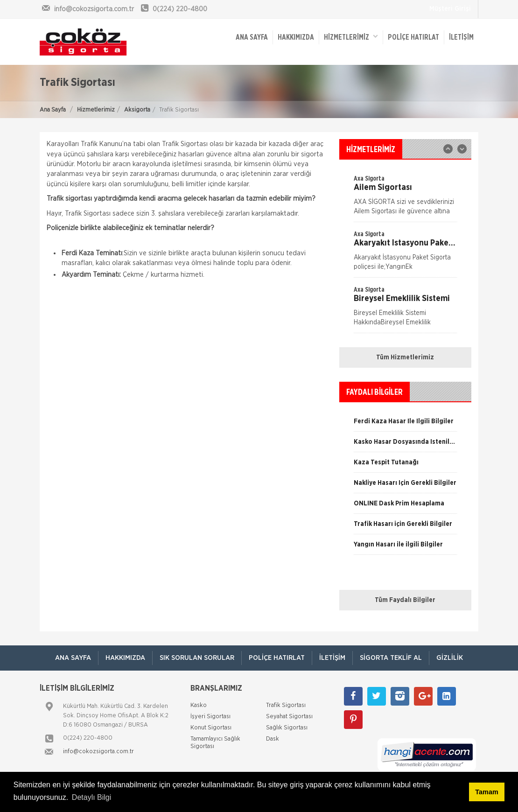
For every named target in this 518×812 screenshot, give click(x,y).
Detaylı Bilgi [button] (91, 797)
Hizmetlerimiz (96, 110)
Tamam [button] (486, 792)
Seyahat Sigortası (289, 717)
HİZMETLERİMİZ (351, 37)
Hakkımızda (296, 37)
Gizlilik (450, 658)
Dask (273, 739)
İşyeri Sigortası (210, 717)
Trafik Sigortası (286, 705)
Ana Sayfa (53, 110)
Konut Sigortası (211, 728)
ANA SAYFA (252, 37)
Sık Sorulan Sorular (197, 658)
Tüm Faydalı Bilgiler (405, 600)
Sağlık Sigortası (287, 728)
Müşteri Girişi (450, 9)
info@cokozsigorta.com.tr (98, 752)
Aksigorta (137, 110)
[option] (405, 198)
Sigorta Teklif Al (391, 658)
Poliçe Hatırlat (413, 37)
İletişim (461, 37)
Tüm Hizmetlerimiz (405, 357)
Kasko (199, 705)
